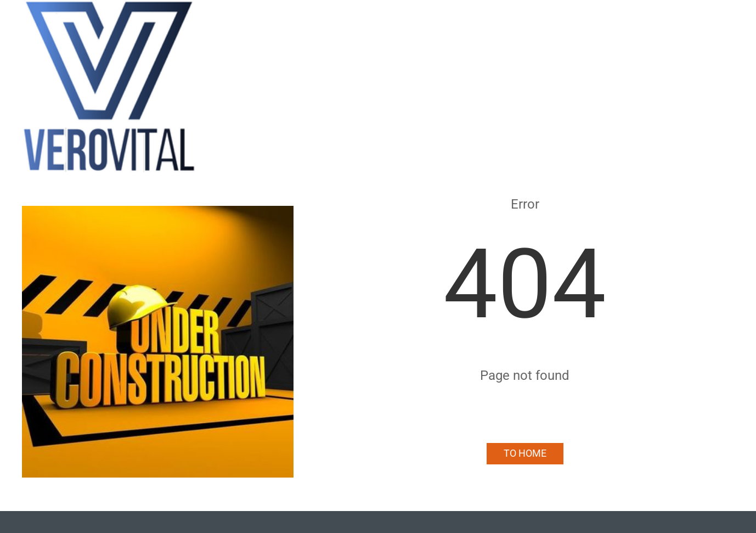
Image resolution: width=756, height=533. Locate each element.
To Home (525, 453)
